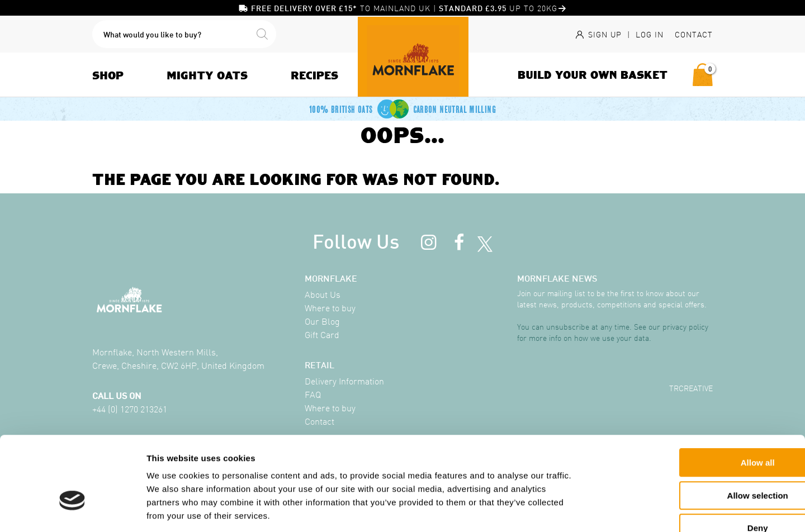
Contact (694, 34)
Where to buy (330, 307)
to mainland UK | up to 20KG (402, 8)
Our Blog (322, 321)
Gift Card (322, 334)
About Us (323, 294)
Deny (683, 461)
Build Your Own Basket (593, 74)
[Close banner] (788, 385)
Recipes (314, 75)
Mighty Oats (207, 75)
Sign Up (598, 34)
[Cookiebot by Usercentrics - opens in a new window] (72, 510)
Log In (650, 34)
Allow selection (683, 428)
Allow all (683, 395)
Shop (108, 75)
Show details (587, 510)
